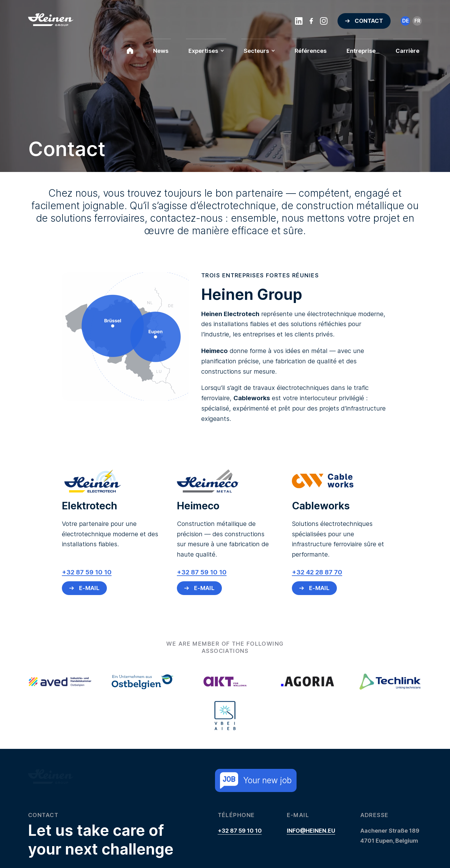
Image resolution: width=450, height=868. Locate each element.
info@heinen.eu (311, 831)
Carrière (407, 51)
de (405, 21)
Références (311, 51)
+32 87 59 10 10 (240, 831)
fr (417, 21)
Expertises (206, 51)
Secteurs (259, 51)
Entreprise (361, 51)
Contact (369, 21)
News (161, 51)
